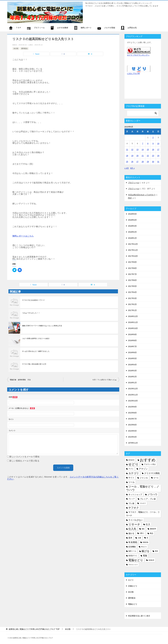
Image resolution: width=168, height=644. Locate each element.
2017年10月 (133, 256)
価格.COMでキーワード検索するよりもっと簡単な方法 (42, 326)
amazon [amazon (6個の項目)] (131, 460)
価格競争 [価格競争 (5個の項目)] (153, 529)
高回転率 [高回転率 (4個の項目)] (151, 560)
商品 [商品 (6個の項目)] (151, 533)
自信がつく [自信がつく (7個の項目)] (133, 556)
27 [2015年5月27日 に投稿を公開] (138, 162)
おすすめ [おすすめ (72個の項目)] (148, 460)
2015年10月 (133, 401)
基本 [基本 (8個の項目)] (130, 538)
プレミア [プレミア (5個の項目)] (132, 499)
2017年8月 (132, 268)
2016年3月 (132, 371)
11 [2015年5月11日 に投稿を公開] (127, 149)
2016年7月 (132, 346)
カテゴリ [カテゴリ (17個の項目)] (134, 473)
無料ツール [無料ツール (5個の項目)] (132, 551)
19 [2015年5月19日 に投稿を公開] (132, 156)
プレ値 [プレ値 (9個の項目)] (131, 503)
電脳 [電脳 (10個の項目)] (145, 556)
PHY (130, 198)
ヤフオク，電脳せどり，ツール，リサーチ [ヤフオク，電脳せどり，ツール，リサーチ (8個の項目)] (143, 514)
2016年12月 (133, 316)
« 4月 (127, 168)
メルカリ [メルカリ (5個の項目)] (143, 503)
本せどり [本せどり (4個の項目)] (144, 547)
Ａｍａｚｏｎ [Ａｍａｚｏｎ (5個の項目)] (133, 565)
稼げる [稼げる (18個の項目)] (145, 551)
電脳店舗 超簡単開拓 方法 (20, 380)
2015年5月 (132, 431)
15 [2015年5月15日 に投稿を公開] (148, 149)
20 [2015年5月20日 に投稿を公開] (138, 156)
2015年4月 (132, 437)
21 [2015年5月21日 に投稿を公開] (143, 156)
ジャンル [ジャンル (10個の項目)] (144, 478)
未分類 (16, 49)
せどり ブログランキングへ (138, 55)
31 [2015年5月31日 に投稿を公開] (158, 162)
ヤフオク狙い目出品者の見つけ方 (34, 364)
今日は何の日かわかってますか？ (142, 195)
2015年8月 (132, 413)
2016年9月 (132, 334)
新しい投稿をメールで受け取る (24, 461)
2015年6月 (132, 425)
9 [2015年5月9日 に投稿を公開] (153, 143)
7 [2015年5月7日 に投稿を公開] (143, 143)
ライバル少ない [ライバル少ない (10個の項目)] (136, 520)
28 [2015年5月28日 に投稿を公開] (143, 162)
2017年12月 (133, 244)
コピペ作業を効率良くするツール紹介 (36, 339)
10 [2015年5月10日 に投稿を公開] (158, 143)
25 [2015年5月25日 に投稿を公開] (127, 162)
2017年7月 (132, 274)
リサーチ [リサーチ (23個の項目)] (134, 524)
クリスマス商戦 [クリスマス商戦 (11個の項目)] (152, 473)
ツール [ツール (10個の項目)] (132, 482)
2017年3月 (132, 298)
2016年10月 (133, 328)
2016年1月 (132, 383)
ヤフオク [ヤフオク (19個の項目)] (134, 508)
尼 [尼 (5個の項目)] (147, 538)
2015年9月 (132, 407)
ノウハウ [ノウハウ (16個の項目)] (152, 494)
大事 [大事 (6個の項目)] (139, 538)
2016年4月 (132, 365)
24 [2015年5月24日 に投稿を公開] (158, 156)
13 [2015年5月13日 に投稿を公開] (138, 149)
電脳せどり (133, 604)
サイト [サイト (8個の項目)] (131, 478)
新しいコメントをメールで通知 (24, 457)
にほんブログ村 (133, 73)
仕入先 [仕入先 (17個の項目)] (132, 529)
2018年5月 (132, 214)
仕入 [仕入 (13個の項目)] (148, 524)
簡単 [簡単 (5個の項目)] (156, 551)
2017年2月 (132, 304)
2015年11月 (133, 395)
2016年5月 (132, 358)
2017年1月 (132, 310)
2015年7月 (132, 419)
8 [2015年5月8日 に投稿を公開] (148, 143)
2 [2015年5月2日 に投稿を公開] (153, 137)
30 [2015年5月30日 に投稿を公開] (153, 162)
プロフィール (134, 183)
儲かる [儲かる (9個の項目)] (131, 533)
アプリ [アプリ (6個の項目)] (131, 469)
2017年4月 (132, 292)
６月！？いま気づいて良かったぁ (105, 380)
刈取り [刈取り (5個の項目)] (142, 533)
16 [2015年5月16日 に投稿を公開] (153, 149)
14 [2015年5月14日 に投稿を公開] (143, 149)
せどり (131, 580)
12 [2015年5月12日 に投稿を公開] (132, 149)
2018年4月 (132, 220)
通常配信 (24, 49)
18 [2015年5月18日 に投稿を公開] (127, 156)
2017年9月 (132, 262)
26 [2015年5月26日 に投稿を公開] (132, 162)
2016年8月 (132, 340)
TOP (34, 629)
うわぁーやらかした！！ (31, 313)
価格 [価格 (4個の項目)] (143, 529)
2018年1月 (132, 238)
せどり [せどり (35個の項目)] (133, 464)
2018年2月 (132, 232)
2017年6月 (132, 280)
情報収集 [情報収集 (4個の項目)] (145, 542)
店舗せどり (133, 586)
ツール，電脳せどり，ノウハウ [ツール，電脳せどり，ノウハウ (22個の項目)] (143, 488)
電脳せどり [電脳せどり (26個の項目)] (136, 560)
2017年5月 (132, 286)
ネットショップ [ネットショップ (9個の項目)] (135, 494)
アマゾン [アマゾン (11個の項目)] (143, 469)
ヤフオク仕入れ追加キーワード (33, 300)
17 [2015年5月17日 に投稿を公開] (158, 149)
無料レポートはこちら (23, 236)
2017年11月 (133, 250)
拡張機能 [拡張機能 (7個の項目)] (132, 547)
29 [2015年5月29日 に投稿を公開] (148, 162)
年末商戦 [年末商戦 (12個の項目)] (133, 542)
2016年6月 (132, 352)
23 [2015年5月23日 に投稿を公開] (153, 156)
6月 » (132, 168)
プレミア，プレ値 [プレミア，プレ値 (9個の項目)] (148, 499)
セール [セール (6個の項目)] (156, 478)
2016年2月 (132, 377)
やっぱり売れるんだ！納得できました (36, 351)
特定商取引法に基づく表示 (139, 616)
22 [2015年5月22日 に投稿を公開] (148, 156)
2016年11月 (133, 322)
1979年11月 (133, 443)
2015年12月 (133, 389)
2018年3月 (132, 226)
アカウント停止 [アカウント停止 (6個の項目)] (150, 464)
